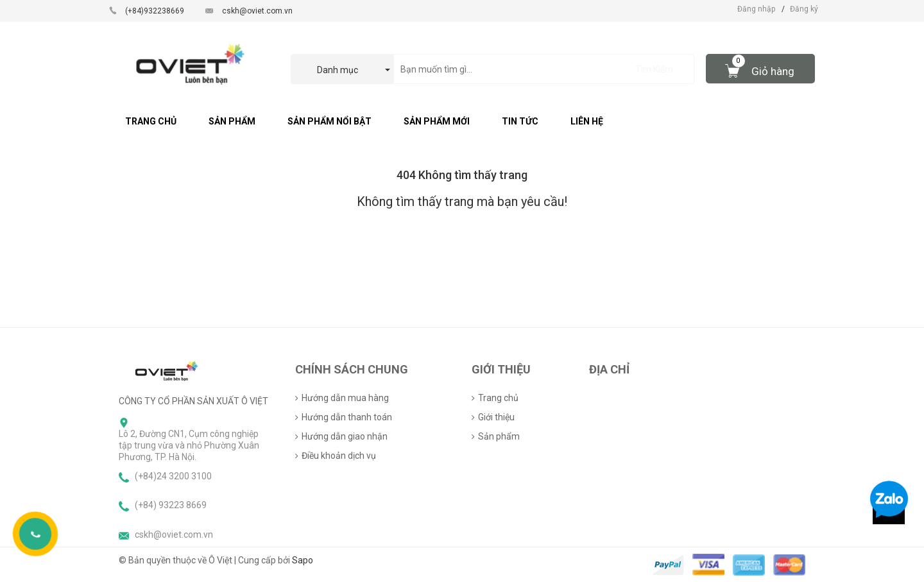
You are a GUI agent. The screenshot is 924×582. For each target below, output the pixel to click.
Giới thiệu (496, 417)
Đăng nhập (756, 9)
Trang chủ (498, 398)
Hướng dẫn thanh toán (347, 417)
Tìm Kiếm (654, 69)
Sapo (303, 560)
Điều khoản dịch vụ (339, 456)
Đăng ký (804, 9)
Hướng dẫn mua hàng (345, 398)
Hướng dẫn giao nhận (345, 436)
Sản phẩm (499, 436)
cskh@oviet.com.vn (257, 11)
